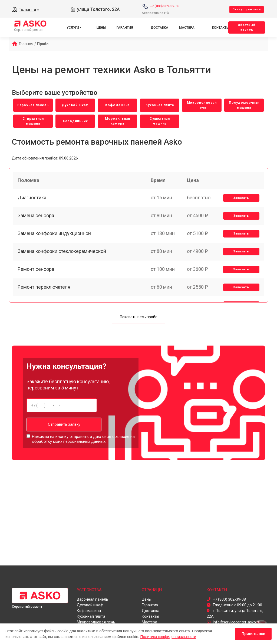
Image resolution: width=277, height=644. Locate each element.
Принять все (253, 634)
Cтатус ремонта (247, 9)
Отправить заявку (62, 425)
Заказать (241, 200)
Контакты (221, 28)
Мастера (187, 28)
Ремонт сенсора (36, 275)
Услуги (73, 28)
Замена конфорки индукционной (55, 237)
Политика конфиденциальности (168, 637)
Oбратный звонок (247, 27)
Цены (101, 28)
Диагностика (32, 199)
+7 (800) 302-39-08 (165, 6)
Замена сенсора (36, 218)
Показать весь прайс (138, 317)
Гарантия (125, 28)
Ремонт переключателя (44, 293)
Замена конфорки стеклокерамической (62, 256)
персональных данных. (85, 441)
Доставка (159, 28)
